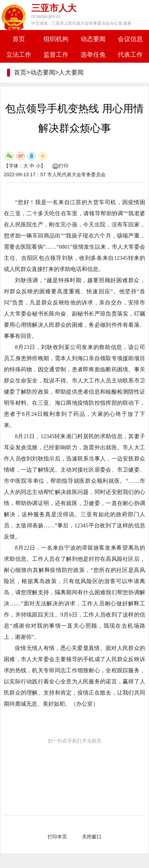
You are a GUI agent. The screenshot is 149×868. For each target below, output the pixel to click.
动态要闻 (93, 39)
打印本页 (57, 837)
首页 (19, 39)
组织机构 (56, 39)
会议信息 (130, 39)
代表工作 (130, 55)
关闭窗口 (92, 837)
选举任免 (93, 55)
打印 (60, 166)
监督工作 (56, 55)
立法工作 (19, 55)
